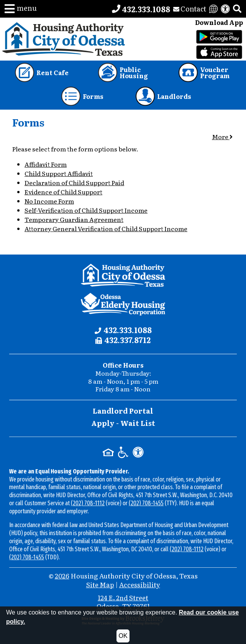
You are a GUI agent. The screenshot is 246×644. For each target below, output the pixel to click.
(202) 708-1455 (146, 503)
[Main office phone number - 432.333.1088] (141, 9)
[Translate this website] (213, 9)
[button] (21, 9)
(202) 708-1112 (88, 503)
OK (123, 636)
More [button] (222, 136)
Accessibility (140, 584)
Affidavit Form (46, 164)
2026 (62, 576)
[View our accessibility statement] (225, 9)
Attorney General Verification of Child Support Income (106, 228)
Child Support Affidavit (59, 173)
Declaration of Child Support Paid (74, 182)
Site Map (100, 584)
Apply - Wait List (123, 423)
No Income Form (49, 201)
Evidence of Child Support (63, 192)
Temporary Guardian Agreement (74, 219)
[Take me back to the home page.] (64, 39)
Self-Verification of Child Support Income (86, 210)
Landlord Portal (123, 411)
